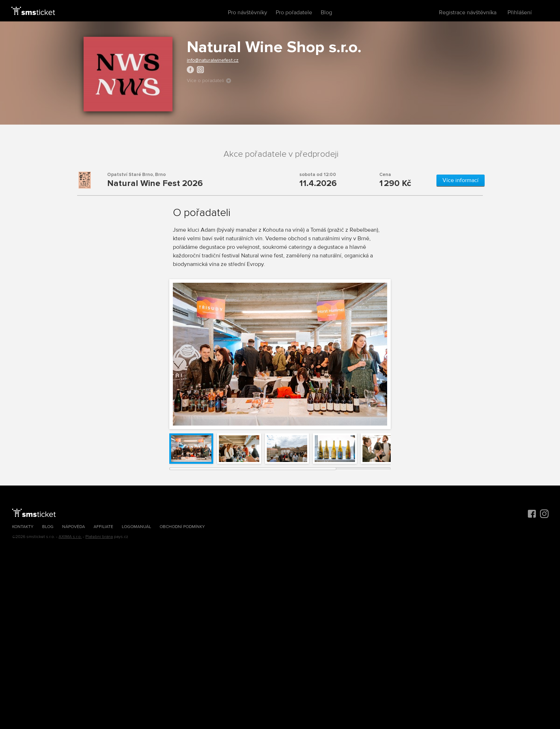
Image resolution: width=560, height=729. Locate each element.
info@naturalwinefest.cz (213, 60)
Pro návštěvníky (247, 12)
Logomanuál (136, 527)
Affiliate (103, 527)
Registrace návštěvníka (468, 12)
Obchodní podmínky (182, 527)
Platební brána (99, 537)
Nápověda (74, 527)
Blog (326, 12)
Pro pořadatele (294, 12)
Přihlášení (520, 12)
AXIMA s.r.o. (70, 537)
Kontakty (23, 527)
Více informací (461, 180)
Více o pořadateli (209, 81)
